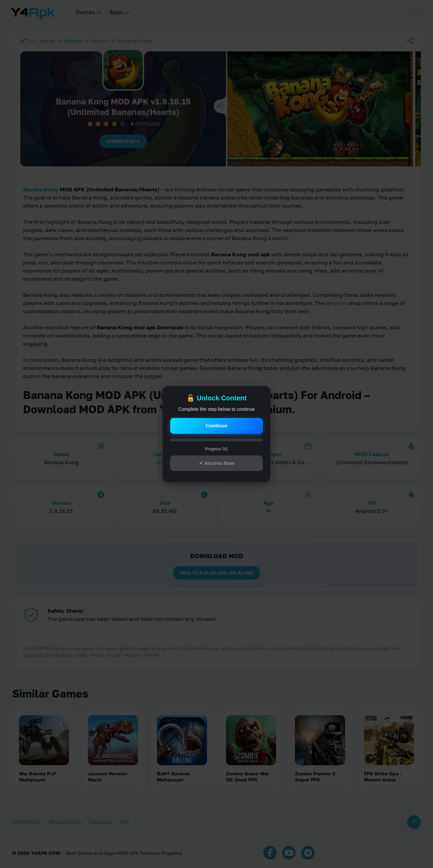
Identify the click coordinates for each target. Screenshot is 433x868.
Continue (217, 426)
